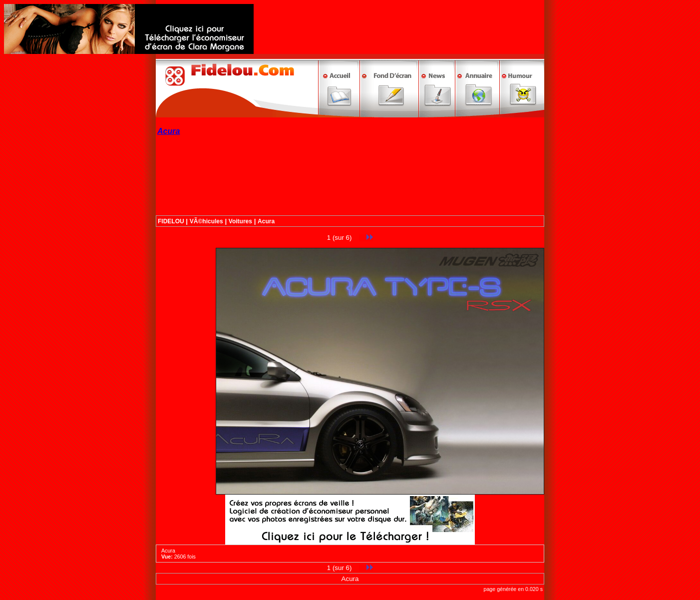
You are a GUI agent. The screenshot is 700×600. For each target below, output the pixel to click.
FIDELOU (171, 221)
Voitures (240, 221)
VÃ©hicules (206, 221)
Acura (266, 221)
